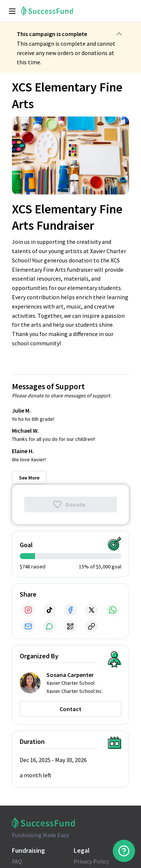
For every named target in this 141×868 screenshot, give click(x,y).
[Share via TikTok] (49, 610)
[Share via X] (92, 610)
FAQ (17, 861)
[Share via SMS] (49, 626)
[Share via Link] (92, 626)
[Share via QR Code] (70, 626)
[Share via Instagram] (28, 610)
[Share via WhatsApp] (113, 610)
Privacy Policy (91, 861)
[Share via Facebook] (70, 610)
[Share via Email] (28, 626)
